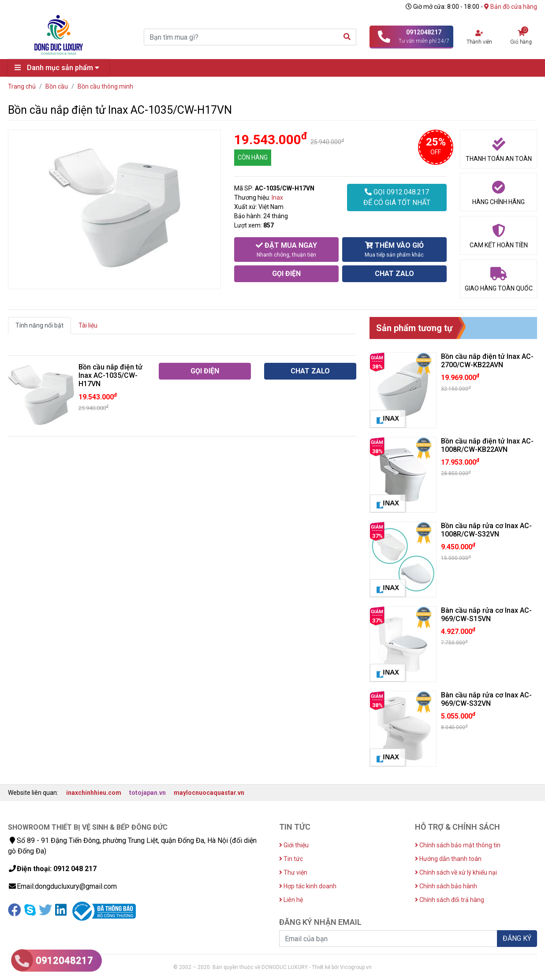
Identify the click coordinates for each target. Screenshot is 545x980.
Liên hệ (291, 900)
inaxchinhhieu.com (94, 793)
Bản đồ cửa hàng (511, 7)
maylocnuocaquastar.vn (209, 793)
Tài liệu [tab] (88, 325)
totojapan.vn (147, 793)
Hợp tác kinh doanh (308, 886)
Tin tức (291, 859)
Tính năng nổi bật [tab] (39, 325)
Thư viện (293, 872)
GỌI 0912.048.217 (397, 198)
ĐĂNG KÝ (517, 938)
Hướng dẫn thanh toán (448, 859)
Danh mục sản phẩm (59, 68)
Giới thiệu (294, 845)
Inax (277, 197)
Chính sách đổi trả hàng (450, 900)
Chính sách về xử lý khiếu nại (456, 872)
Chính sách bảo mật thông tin (458, 845)
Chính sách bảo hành (446, 886)
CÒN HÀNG (253, 157)
